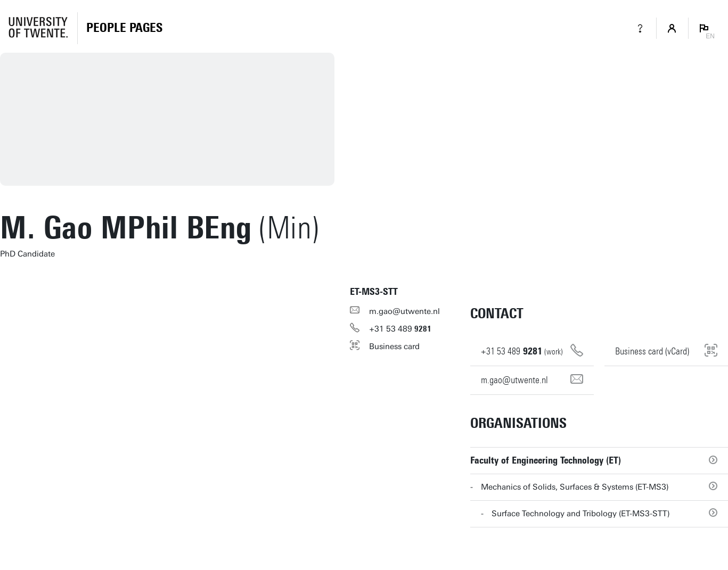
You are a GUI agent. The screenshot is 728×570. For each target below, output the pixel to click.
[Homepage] (124, 28)
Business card (394, 346)
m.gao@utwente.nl (404, 311)
